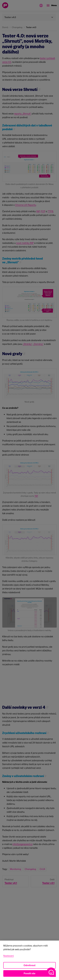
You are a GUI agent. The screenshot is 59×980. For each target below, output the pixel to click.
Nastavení (8, 956)
